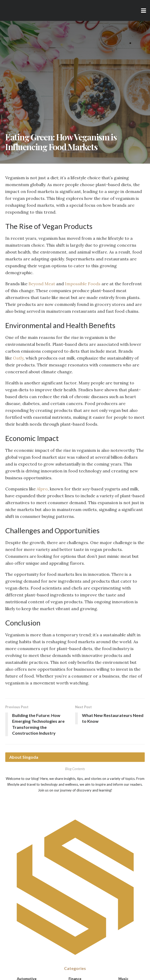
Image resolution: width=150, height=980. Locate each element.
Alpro (42, 489)
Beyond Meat (42, 284)
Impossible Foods (83, 284)
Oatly (18, 358)
